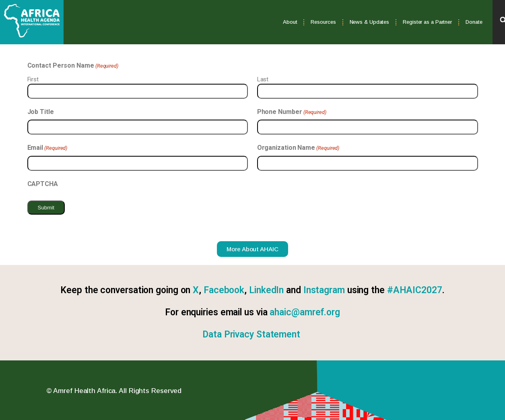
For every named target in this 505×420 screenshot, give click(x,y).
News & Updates (370, 22)
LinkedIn (266, 290)
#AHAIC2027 (415, 290)
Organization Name (298, 148)
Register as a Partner (427, 22)
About (290, 22)
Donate (474, 22)
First (33, 79)
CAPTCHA (43, 184)
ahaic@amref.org (305, 312)
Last (263, 79)
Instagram (324, 290)
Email (47, 148)
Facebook (224, 290)
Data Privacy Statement (251, 334)
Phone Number (292, 112)
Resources (323, 22)
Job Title (41, 112)
